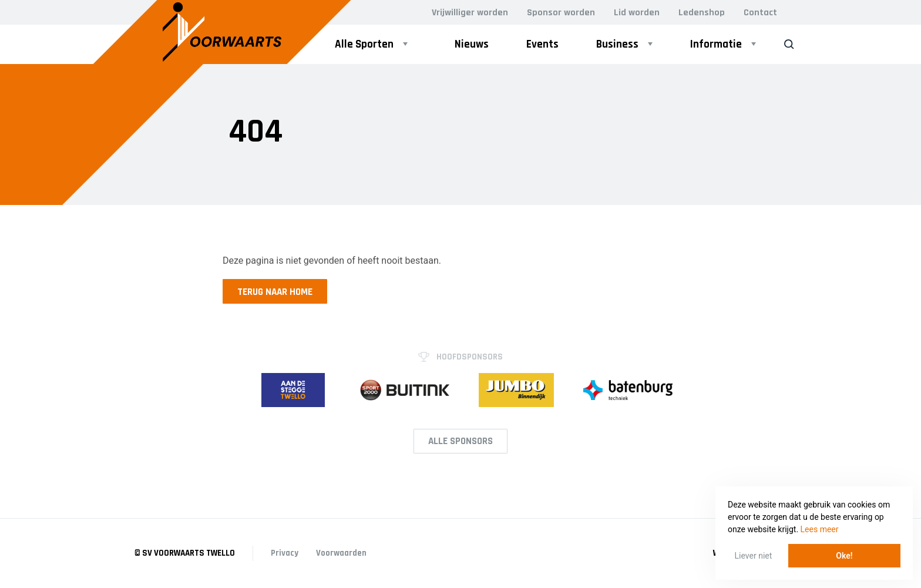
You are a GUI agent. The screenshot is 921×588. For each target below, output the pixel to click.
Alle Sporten (364, 44)
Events (542, 44)
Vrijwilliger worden (470, 13)
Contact (760, 13)
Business (617, 44)
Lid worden (637, 13)
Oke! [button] (844, 556)
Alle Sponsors (460, 441)
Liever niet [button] (754, 556)
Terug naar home (275, 292)
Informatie (716, 44)
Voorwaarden (341, 553)
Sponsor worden (561, 13)
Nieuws (472, 44)
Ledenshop (702, 13)
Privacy (285, 553)
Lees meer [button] (820, 529)
